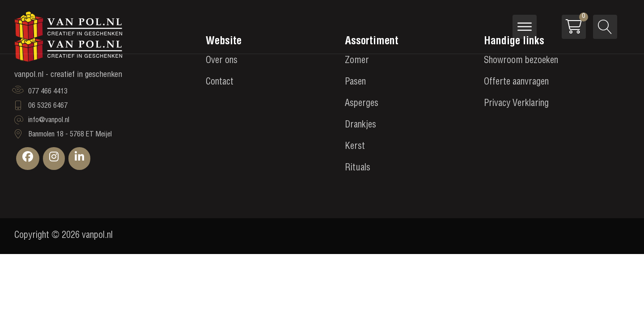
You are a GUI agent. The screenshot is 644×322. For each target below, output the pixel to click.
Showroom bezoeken (521, 61)
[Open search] (605, 27)
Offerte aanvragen (516, 83)
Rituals (358, 169)
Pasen (355, 83)
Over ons (222, 61)
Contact (220, 83)
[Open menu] (525, 27)
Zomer (357, 61)
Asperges (362, 104)
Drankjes (360, 126)
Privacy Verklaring (516, 104)
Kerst (355, 147)
